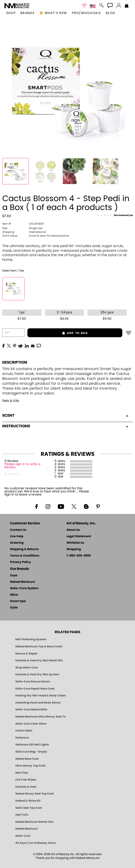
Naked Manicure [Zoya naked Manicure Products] (26, 829)
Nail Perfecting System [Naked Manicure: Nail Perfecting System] (31, 639)
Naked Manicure (22, 582)
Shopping (74, 549)
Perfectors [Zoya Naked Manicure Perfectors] (22, 738)
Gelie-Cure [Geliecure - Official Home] (23, 836)
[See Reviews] (115, 216)
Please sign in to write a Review (22, 466)
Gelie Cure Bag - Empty (31, 752)
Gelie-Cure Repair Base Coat (35, 689)
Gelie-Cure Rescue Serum (33, 682)
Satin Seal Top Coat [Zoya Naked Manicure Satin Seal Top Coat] (29, 808)
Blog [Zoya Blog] (111, 13)
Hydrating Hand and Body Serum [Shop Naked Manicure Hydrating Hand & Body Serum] (38, 703)
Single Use (22, 228)
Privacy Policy (20, 562)
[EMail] (33, 345)
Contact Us (18, 530)
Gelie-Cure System (24, 588)
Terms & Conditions (25, 556)
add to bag (57, 333)
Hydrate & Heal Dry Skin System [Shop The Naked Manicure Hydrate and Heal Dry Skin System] (37, 674)
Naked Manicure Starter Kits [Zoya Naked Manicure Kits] (34, 822)
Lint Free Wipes (26, 780)
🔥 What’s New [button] (53, 13)
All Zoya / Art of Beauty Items (36, 843)
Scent (65, 415)
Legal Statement (79, 536)
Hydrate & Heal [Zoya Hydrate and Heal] (26, 787)
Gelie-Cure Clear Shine (31, 724)
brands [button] (27, 13)
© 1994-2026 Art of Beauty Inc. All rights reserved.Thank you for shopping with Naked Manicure (67, 856)
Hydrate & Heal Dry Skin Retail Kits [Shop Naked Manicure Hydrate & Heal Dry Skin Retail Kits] (39, 660)
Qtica (14, 595)
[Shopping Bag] (127, 6)
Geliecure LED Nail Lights (32, 745)
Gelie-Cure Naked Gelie (31, 709)
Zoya (14, 576)
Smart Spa (18, 601)
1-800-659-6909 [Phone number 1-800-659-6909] (79, 556)
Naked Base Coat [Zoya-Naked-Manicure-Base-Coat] (27, 759)
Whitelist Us (75, 543)
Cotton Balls (24, 731)
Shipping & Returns (24, 549)
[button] (17, 6)
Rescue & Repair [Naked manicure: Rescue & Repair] (26, 654)
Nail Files (22, 773)
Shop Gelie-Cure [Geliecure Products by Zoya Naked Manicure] (27, 668)
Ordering (17, 543)
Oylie (14, 608)
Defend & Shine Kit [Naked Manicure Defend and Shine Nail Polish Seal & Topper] (28, 801)
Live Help (17, 536)
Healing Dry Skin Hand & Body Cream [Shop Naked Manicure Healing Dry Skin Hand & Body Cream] (40, 696)
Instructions (65, 426)
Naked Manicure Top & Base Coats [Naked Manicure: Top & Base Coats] (39, 646)
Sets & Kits (11, 401)
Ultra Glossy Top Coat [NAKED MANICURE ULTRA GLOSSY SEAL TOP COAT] (30, 766)
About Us (73, 530)
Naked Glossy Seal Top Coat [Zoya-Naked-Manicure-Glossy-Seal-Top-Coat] (35, 794)
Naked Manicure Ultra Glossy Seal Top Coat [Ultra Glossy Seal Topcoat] (40, 717)
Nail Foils (22, 815)
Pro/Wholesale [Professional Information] (86, 13)
